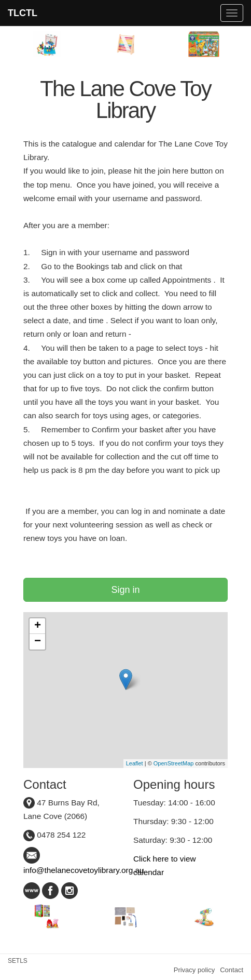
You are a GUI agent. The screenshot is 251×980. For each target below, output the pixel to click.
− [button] (38, 642)
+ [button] (38, 626)
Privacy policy (194, 970)
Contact (232, 970)
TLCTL (23, 13)
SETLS (18, 961)
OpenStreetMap (174, 763)
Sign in (125, 590)
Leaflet (135, 763)
